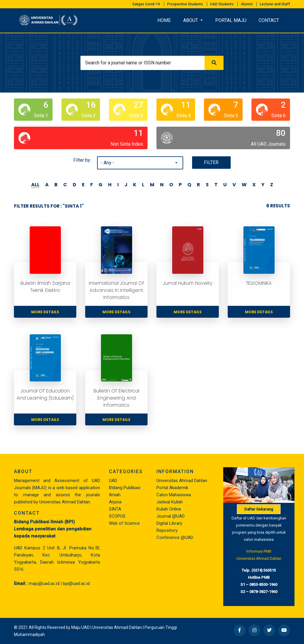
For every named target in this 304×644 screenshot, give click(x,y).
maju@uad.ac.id (44, 583)
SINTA (115, 509)
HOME (164, 20)
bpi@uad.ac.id (76, 583)
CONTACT (269, 20)
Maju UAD (80, 627)
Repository (167, 530)
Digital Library (169, 523)
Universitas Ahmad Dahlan (182, 481)
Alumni (247, 4)
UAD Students (222, 4)
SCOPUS (117, 516)
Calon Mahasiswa (174, 495)
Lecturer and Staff (275, 4)
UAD (113, 481)
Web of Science (124, 523)
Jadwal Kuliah (170, 502)
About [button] (191, 20)
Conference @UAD (175, 538)
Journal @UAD (171, 516)
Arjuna (115, 502)
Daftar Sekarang (259, 509)
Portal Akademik (172, 488)
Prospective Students (185, 4)
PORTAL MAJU (231, 20)
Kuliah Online (169, 509)
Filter (211, 162)
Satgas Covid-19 (146, 4)
